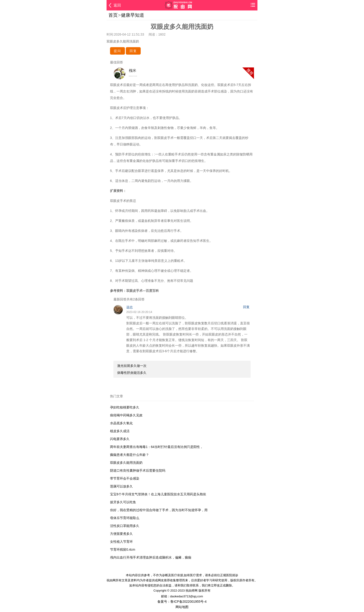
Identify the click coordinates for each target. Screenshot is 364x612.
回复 (133, 51)
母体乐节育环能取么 (125, 518)
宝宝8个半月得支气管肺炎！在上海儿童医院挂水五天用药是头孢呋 (158, 494)
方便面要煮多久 (121, 534)
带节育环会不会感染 (125, 478)
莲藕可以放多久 (121, 486)
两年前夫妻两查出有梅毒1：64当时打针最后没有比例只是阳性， (157, 447)
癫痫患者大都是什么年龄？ (130, 455)
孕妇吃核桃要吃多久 (125, 407)
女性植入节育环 (121, 542)
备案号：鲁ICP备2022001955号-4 (182, 602)
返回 (117, 5)
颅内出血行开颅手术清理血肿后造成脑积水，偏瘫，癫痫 (151, 557)
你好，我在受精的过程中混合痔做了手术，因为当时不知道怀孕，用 (159, 510)
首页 (113, 15)
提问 (117, 51)
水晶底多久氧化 (121, 423)
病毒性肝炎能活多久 (132, 373)
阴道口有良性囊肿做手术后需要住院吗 (138, 471)
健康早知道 (133, 15)
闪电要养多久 (120, 439)
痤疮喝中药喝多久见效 (126, 415)
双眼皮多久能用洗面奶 (126, 463)
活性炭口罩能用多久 (125, 526)
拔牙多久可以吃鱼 (123, 502)
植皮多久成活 (120, 431)
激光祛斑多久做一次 (132, 366)
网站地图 (182, 607)
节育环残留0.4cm (123, 549)
